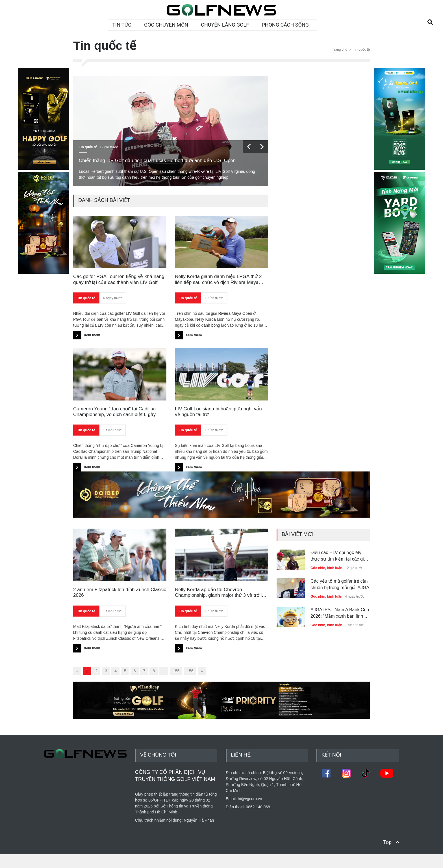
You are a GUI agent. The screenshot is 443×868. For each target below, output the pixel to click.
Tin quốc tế (88, 147)
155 (176, 671)
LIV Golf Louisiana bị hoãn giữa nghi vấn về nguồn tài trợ (218, 412)
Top (387, 856)
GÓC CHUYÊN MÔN (166, 25)
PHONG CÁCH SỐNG (285, 25)
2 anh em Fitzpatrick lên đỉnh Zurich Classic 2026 (120, 592)
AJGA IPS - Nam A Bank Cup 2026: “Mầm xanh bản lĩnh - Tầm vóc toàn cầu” (340, 613)
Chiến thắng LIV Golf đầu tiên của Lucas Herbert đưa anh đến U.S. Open (157, 161)
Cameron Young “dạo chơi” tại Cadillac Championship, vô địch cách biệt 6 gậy (114, 412)
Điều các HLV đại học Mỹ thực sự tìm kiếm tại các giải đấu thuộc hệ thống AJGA (339, 556)
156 (190, 671)
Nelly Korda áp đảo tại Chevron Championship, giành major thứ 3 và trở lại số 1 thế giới (220, 593)
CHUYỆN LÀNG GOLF (225, 25)
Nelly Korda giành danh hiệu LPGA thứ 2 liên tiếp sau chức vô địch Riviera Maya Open (218, 280)
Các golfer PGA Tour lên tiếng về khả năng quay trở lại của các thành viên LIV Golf (119, 279)
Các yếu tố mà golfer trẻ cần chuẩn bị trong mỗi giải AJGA (340, 584)
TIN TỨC (122, 25)
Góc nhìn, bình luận (326, 568)
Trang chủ (340, 49)
